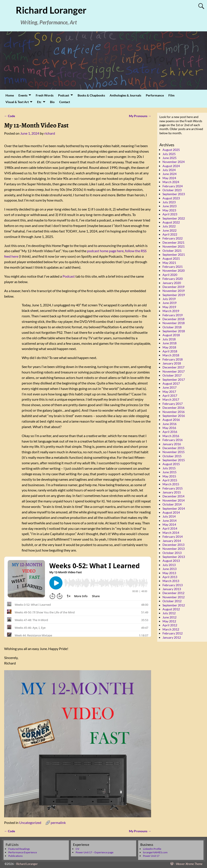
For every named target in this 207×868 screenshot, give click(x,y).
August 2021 (171, 258)
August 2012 (171, 609)
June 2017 (170, 387)
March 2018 (171, 355)
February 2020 (173, 279)
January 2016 (172, 444)
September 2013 (174, 557)
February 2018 (173, 359)
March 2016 (171, 436)
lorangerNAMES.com (155, 852)
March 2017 (171, 399)
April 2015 (170, 480)
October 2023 (172, 190)
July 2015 (169, 468)
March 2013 (171, 581)
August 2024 (171, 166)
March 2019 (171, 311)
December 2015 (173, 448)
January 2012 (172, 637)
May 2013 (169, 573)
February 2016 (173, 440)
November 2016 (174, 412)
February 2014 (173, 537)
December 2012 (173, 593)
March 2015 (171, 484)
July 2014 (169, 516)
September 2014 (174, 508)
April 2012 (170, 625)
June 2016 (170, 424)
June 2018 (170, 343)
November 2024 (174, 162)
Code (10, 116)
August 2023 (171, 198)
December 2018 (173, 319)
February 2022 (173, 238)
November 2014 (174, 500)
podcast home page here (105, 251)
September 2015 (174, 460)
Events (23, 95)
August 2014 (171, 512)
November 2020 (174, 271)
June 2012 (170, 617)
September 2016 (174, 416)
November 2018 (174, 323)
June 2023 (170, 206)
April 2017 (170, 396)
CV (77, 849)
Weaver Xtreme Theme (189, 864)
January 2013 (172, 589)
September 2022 (174, 218)
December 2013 (173, 545)
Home (10, 95)
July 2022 (169, 226)
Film (171, 95)
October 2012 (172, 601)
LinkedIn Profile (152, 849)
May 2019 (169, 307)
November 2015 (174, 452)
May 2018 (169, 347)
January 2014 (172, 541)
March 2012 (171, 629)
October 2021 (172, 251)
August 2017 (171, 383)
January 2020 (172, 283)
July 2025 (169, 154)
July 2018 (169, 339)
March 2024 (171, 182)
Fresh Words (45, 95)
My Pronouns (140, 116)
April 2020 (170, 275)
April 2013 (170, 577)
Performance (155, 95)
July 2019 (169, 299)
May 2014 (169, 524)
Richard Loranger (51, 10)
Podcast (64, 95)
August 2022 (171, 222)
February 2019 (173, 315)
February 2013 (173, 585)
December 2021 (173, 242)
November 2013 (174, 549)
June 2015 (170, 472)
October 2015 (172, 456)
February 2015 (173, 488)
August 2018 (171, 335)
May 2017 (169, 392)
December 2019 (173, 287)
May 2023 (169, 210)
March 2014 (171, 533)
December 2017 (173, 367)
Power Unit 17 (151, 856)
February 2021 (173, 267)
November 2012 (174, 597)
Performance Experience (23, 852)
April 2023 (170, 214)
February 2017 (173, 404)
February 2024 (173, 186)
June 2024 (170, 174)
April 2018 (170, 351)
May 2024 (169, 178)
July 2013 (169, 565)
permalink (58, 822)
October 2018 (172, 327)
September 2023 (174, 194)
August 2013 (171, 561)
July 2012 (169, 613)
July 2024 (169, 170)
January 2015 (172, 492)
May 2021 (169, 263)
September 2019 (174, 295)
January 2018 (172, 363)
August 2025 (171, 150)
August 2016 (171, 420)
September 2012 (174, 605)
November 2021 (174, 246)
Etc (39, 102)
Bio (52, 102)
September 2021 (174, 255)
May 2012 (169, 621)
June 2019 (170, 303)
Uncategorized (30, 822)
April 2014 (170, 528)
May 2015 (169, 476)
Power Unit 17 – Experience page (95, 852)
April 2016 (170, 432)
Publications (15, 856)
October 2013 (172, 553)
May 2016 (169, 428)
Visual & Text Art (17, 102)
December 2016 (173, 408)
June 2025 (170, 158)
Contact (65, 102)
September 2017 (174, 380)
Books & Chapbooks (91, 95)
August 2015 (171, 464)
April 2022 (170, 234)
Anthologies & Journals (125, 95)
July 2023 (169, 202)
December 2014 (173, 496)
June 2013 (170, 569)
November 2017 (174, 371)
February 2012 (173, 633)
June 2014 (170, 521)
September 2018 (174, 331)
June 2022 (170, 230)
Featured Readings (19, 849)
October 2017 (172, 375)
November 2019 (174, 291)
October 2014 (172, 504)
